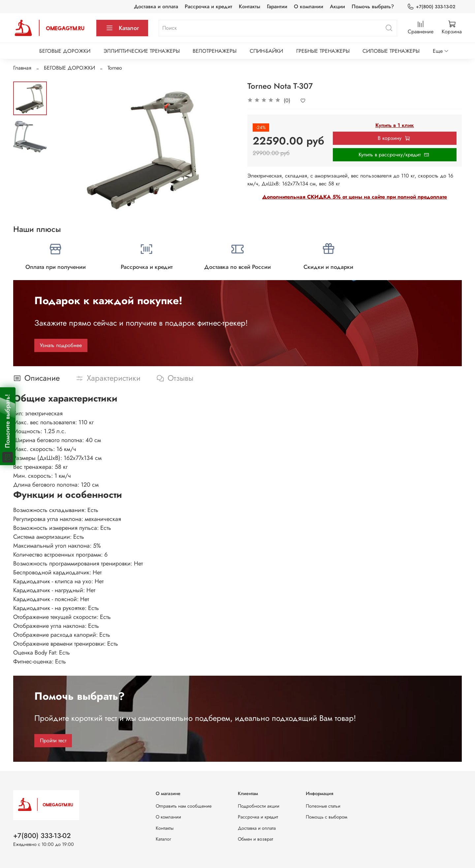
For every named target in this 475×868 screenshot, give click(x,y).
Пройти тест (53, 740)
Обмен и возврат (255, 839)
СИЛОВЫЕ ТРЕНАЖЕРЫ (391, 51)
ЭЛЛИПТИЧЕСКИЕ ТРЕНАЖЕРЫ (142, 51)
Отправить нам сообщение (184, 806)
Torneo (115, 68)
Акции (337, 6)
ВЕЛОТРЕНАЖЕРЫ (215, 51)
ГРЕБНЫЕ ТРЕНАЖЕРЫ (323, 51)
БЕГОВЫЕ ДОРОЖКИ (65, 51)
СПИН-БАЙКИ (266, 51)
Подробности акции (259, 806)
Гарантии (277, 6)
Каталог (122, 28)
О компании (309, 6)
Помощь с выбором (327, 817)
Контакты (250, 6)
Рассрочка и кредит (208, 6)
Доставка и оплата (156, 6)
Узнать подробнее (61, 345)
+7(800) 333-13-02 (431, 7)
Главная (22, 68)
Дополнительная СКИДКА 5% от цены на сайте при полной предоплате (355, 197)
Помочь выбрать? (373, 6)
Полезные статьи (323, 806)
